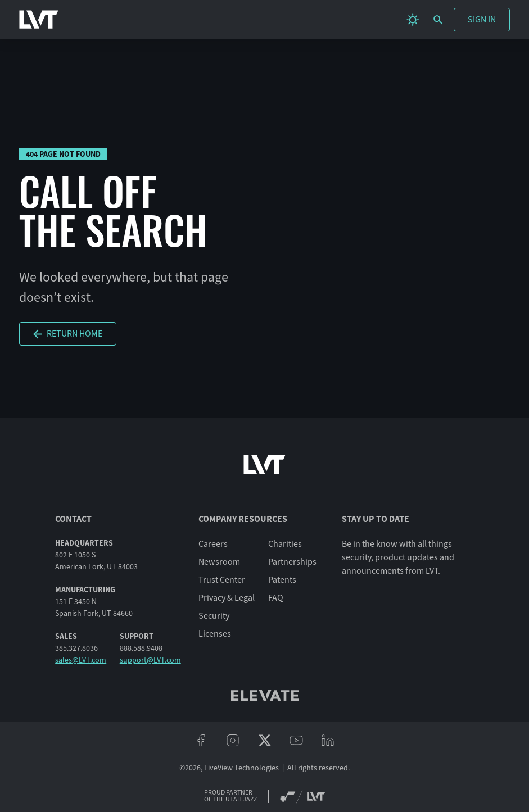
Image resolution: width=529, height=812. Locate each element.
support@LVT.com (150, 660)
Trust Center (222, 580)
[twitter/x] (264, 741)
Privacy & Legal (227, 598)
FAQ (276, 598)
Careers (213, 544)
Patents (282, 580)
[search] (438, 20)
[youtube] (296, 741)
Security (214, 616)
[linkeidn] (328, 741)
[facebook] (201, 741)
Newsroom (219, 562)
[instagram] (233, 741)
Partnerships (292, 562)
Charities (285, 544)
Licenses (215, 634)
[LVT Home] (39, 20)
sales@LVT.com (81, 660)
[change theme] (413, 20)
